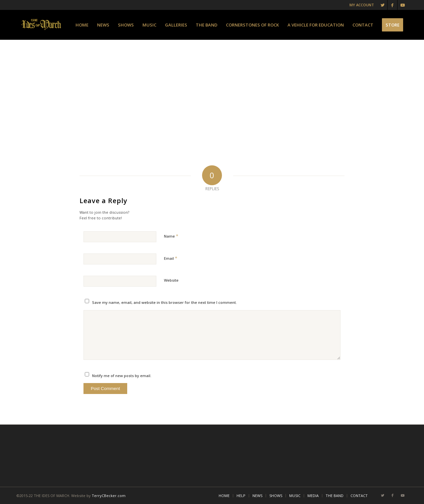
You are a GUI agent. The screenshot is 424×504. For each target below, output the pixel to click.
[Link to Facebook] (392, 5)
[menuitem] (82, 25)
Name (171, 236)
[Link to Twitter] (382, 5)
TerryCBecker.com (109, 496)
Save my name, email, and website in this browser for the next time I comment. (164, 302)
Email (171, 258)
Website (171, 280)
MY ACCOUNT (362, 5)
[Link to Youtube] (402, 5)
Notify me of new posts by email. (122, 376)
